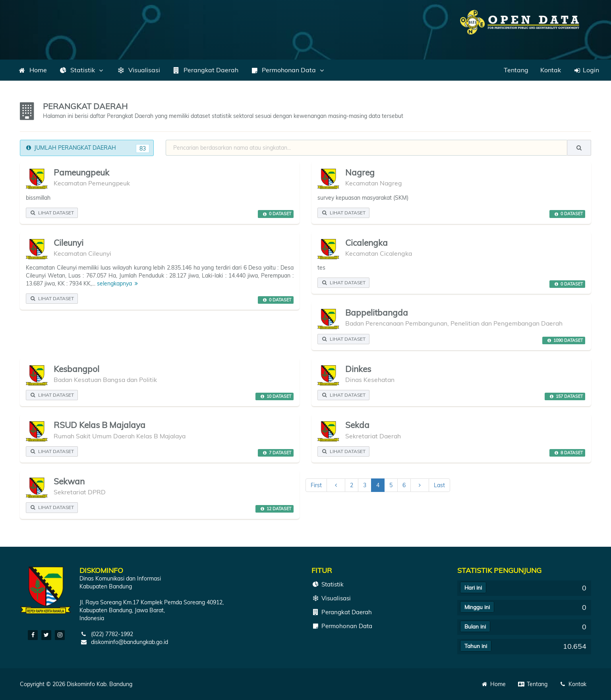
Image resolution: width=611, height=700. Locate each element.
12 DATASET (275, 509)
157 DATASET (565, 396)
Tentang (516, 70)
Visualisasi (138, 70)
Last (439, 485)
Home (32, 70)
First (316, 485)
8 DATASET (567, 453)
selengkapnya (119, 283)
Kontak (551, 70)
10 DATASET (275, 396)
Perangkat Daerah (205, 70)
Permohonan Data (342, 626)
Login (586, 70)
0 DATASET (276, 214)
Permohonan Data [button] (288, 70)
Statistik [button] (82, 70)
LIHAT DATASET (52, 213)
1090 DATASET (564, 340)
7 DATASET (276, 453)
